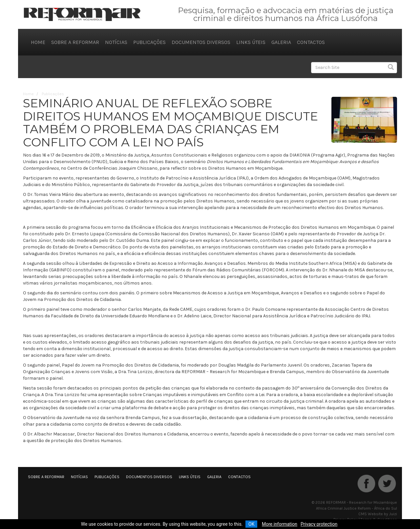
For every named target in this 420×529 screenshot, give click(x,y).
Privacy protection (319, 524)
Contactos (311, 42)
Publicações (149, 42)
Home (38, 42)
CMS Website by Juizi (378, 514)
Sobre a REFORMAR (75, 42)
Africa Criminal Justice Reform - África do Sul (357, 508)
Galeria (281, 42)
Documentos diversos (201, 42)
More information (280, 524)
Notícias (116, 42)
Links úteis (251, 42)
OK (251, 524)
